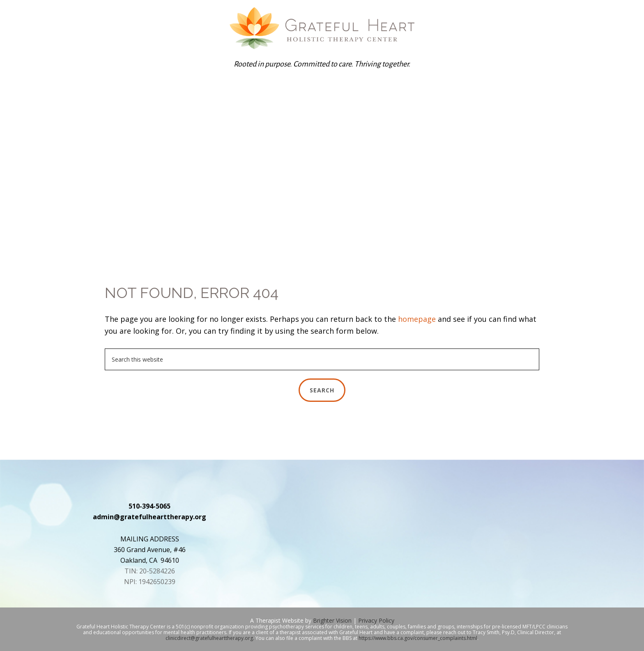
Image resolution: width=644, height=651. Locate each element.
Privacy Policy (376, 620)
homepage (417, 319)
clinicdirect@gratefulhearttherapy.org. (210, 638)
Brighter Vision (332, 620)
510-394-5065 (149, 506)
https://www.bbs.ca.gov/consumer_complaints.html (418, 638)
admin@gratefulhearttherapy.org (149, 517)
